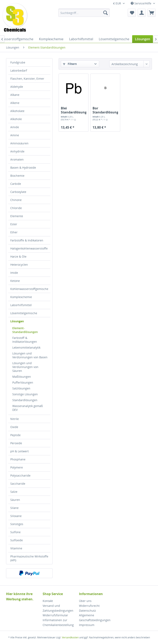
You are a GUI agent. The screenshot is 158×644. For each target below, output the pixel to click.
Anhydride (17, 151)
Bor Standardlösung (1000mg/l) (105, 110)
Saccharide (18, 484)
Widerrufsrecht (89, 606)
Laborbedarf (19, 70)
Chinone (16, 200)
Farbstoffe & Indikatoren (27, 240)
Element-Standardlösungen (25, 330)
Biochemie (17, 176)
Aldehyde (17, 87)
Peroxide (16, 443)
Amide (15, 127)
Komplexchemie (21, 297)
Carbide (16, 184)
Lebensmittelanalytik (26, 347)
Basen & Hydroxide (23, 168)
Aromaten (17, 159)
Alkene (15, 103)
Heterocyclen (19, 265)
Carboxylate (18, 192)
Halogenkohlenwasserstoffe (29, 248)
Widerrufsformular (55, 615)
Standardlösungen (25, 400)
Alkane (15, 95)
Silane (14, 508)
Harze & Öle (18, 256)
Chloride (16, 208)
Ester (14, 224)
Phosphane (18, 459)
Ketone (15, 281)
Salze (14, 492)
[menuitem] (84, 13)
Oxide (14, 427)
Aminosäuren (19, 143)
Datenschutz (87, 611)
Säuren (15, 500)
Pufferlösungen (23, 382)
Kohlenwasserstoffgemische (29, 289)
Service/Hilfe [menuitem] (141, 3)
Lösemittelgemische (24, 313)
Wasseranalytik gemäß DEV (28, 408)
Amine (15, 135)
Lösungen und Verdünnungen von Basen (30, 355)
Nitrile (15, 419)
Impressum (87, 625)
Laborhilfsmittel (21, 305)
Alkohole (16, 119)
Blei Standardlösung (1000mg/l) (73, 110)
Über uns (85, 601)
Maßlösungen (22, 377)
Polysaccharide (20, 475)
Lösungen (17, 321)
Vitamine (16, 548)
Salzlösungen (21, 388)
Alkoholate (17, 111)
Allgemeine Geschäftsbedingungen (95, 618)
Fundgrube (18, 62)
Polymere (17, 467)
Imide (14, 273)
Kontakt (48, 601)
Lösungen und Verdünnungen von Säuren (25, 367)
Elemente (17, 216)
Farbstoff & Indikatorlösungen (25, 340)
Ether (14, 232)
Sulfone (15, 532)
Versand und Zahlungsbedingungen (58, 608)
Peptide (15, 435)
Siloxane (16, 516)
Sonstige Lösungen (25, 394)
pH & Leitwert (19, 451)
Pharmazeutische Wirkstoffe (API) (29, 558)
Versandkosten (70, 637)
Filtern (70, 64)
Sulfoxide (17, 540)
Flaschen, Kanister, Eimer (27, 79)
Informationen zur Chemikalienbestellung (58, 622)
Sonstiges (17, 524)
